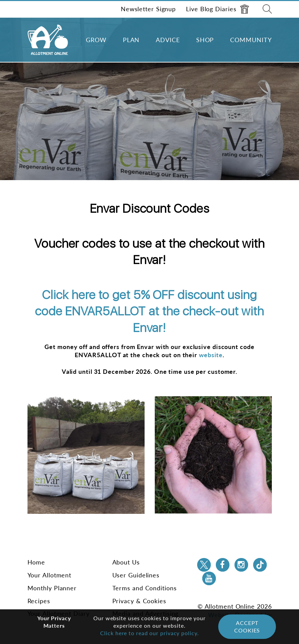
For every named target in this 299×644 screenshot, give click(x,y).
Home (36, 562)
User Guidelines (136, 575)
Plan (131, 40)
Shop (205, 40)
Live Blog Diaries (217, 9)
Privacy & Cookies (139, 601)
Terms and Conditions (145, 588)
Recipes (39, 601)
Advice (168, 40)
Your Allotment (50, 575)
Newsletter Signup (148, 9)
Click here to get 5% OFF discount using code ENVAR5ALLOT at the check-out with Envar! (149, 311)
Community (251, 40)
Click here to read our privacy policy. (149, 633)
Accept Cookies (247, 626)
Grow (96, 40)
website (211, 355)
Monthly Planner (52, 588)
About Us (126, 562)
